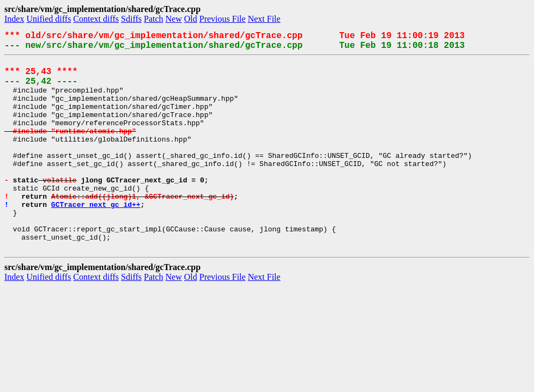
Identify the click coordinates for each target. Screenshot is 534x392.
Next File (264, 19)
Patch (154, 19)
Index (14, 19)
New (174, 19)
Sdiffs (131, 19)
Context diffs (96, 19)
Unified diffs (48, 19)
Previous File (223, 19)
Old (191, 19)
